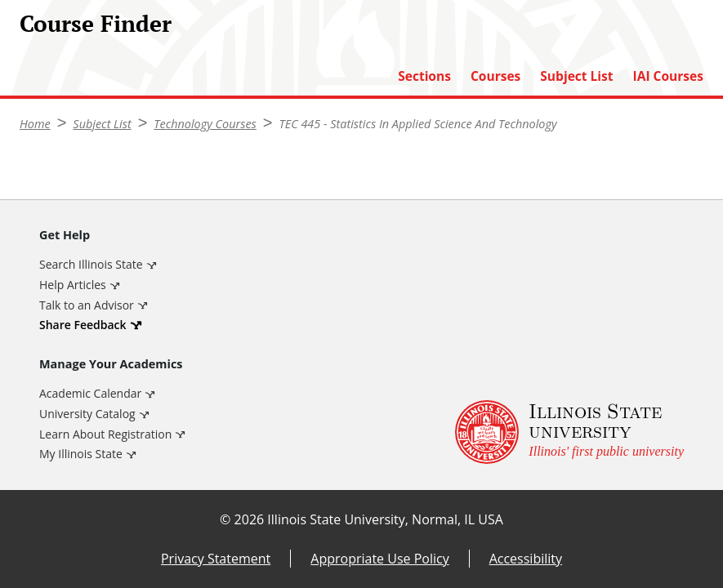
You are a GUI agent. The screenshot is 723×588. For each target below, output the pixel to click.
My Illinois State (81, 454)
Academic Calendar (90, 393)
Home (35, 124)
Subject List (576, 76)
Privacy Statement (216, 559)
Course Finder (96, 23)
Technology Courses (205, 124)
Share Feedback (83, 325)
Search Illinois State (91, 264)
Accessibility (526, 559)
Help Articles (73, 285)
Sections (424, 76)
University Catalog (87, 414)
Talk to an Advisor (87, 305)
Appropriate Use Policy (379, 559)
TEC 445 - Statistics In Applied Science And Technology (418, 124)
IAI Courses (668, 76)
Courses (495, 76)
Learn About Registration (105, 434)
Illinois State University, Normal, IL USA (385, 519)
